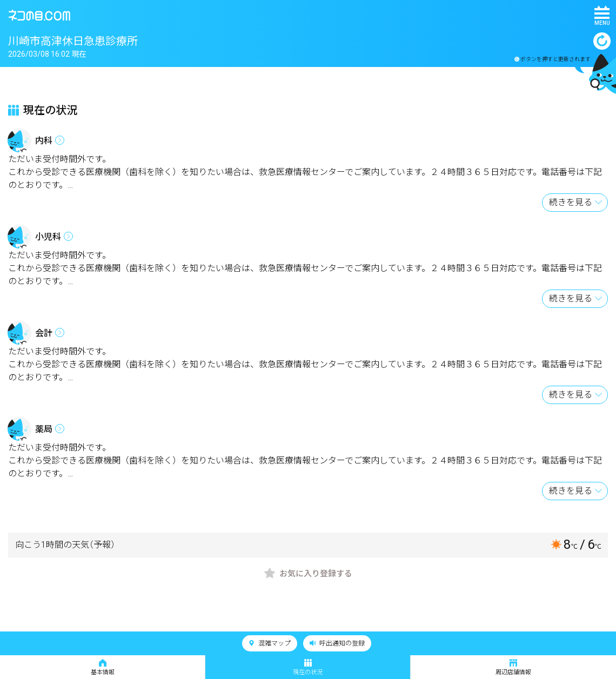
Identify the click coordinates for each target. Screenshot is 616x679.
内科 (44, 141)
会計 (44, 333)
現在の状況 (308, 667)
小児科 (48, 237)
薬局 (44, 429)
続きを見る (571, 202)
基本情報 (103, 667)
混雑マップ (270, 643)
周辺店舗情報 (513, 667)
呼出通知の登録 (337, 643)
